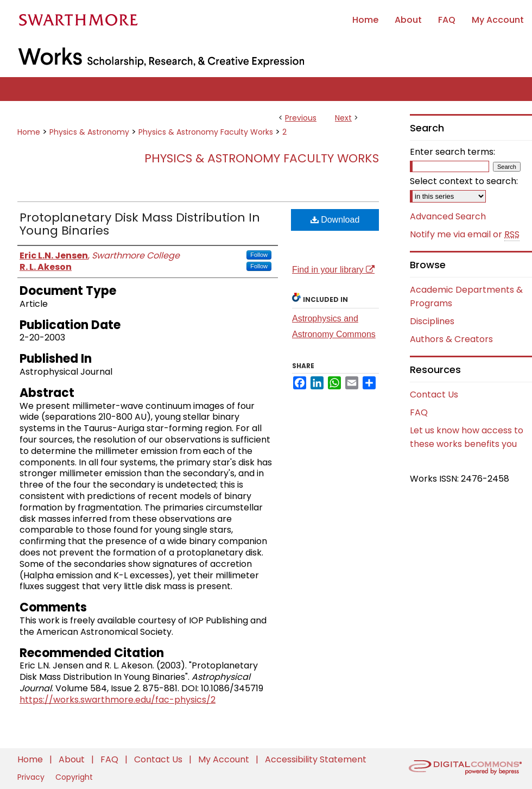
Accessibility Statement (316, 759)
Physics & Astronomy (89, 132)
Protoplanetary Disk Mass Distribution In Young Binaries (140, 224)
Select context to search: (464, 181)
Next (343, 118)
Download (335, 220)
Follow (259, 255)
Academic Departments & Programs (466, 296)
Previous (301, 118)
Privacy (32, 777)
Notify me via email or (465, 235)
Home (29, 132)
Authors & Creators (451, 339)
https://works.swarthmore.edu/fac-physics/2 (118, 700)
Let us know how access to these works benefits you (467, 437)
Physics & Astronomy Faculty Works (206, 132)
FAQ (419, 412)
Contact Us (434, 394)
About (73, 759)
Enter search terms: (452, 152)
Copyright (74, 777)
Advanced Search (448, 216)
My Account (225, 759)
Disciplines (432, 321)
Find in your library (333, 270)
